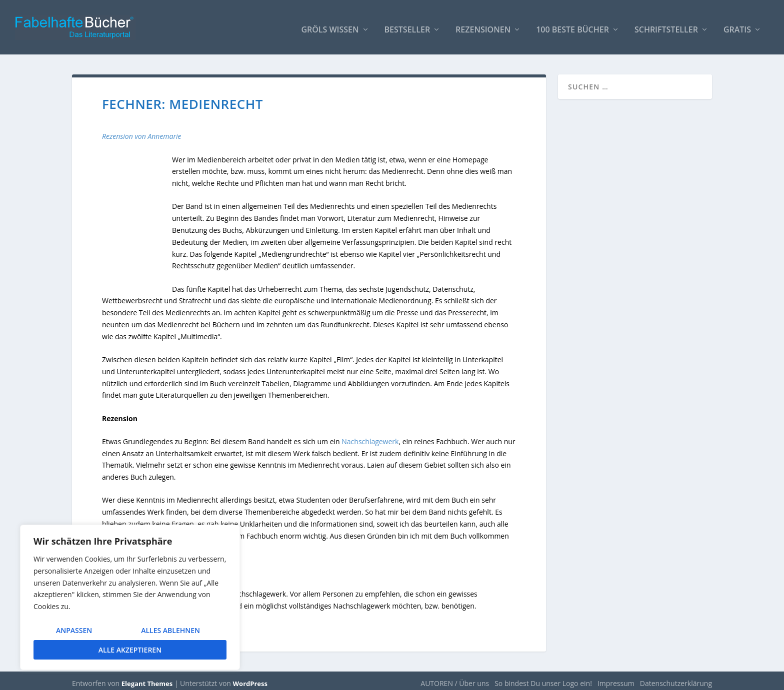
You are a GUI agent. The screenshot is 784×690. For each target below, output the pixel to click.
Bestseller (407, 26)
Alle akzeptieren (130, 650)
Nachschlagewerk (370, 436)
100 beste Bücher (572, 26)
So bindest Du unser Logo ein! (543, 678)
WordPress (250, 679)
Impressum (616, 678)
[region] (130, 597)
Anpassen (74, 630)
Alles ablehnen (170, 630)
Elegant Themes (147, 679)
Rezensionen (483, 26)
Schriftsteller (666, 26)
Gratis (737, 26)
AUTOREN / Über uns (455, 678)
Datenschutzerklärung (676, 678)
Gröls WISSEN (330, 26)
